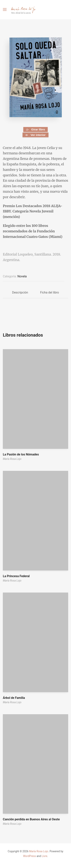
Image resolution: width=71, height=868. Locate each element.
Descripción (20, 292)
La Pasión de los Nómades (21, 454)
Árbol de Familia (14, 698)
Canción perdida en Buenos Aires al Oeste (31, 819)
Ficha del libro (50, 292)
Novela (22, 276)
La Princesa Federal (16, 576)
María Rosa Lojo (12, 459)
